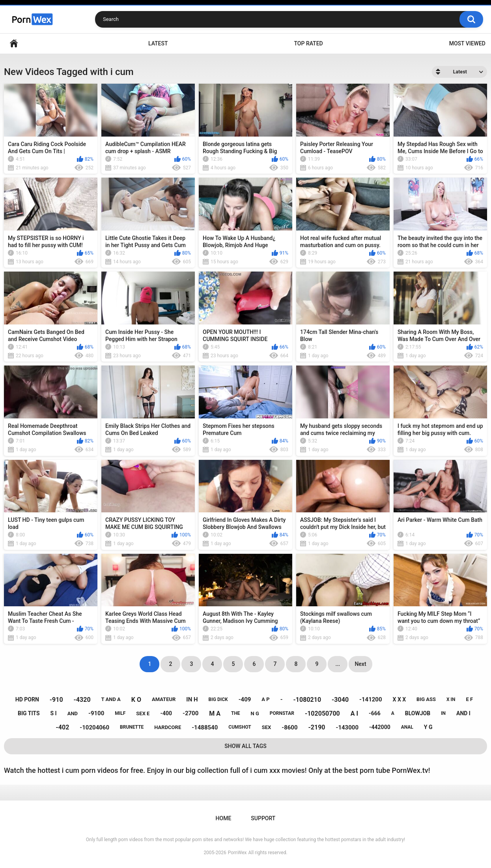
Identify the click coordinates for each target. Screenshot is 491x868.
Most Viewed (467, 43)
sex (267, 727)
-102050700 (322, 713)
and (73, 713)
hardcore (168, 727)
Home (14, 44)
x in (451, 699)
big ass (426, 699)
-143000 (347, 727)
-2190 (317, 727)
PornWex (237, 853)
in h (192, 699)
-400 (166, 713)
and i (463, 713)
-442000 (380, 727)
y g (428, 727)
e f (470, 699)
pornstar (282, 713)
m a (215, 713)
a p (265, 699)
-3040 (340, 700)
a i (354, 713)
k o (136, 700)
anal (407, 727)
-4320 (82, 700)
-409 (245, 699)
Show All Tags (245, 746)
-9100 (96, 713)
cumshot (240, 727)
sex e (143, 713)
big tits (29, 713)
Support (263, 818)
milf (120, 713)
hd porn (27, 699)
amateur (164, 699)
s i (54, 713)
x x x (400, 699)
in (443, 713)
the (236, 713)
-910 (56, 700)
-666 (375, 713)
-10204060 (94, 727)
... (338, 664)
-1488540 (205, 727)
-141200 (371, 699)
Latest (158, 43)
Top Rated (308, 43)
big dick (218, 699)
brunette (132, 727)
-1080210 (307, 700)
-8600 (289, 727)
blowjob (418, 713)
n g (255, 713)
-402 (63, 727)
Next (360, 664)
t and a (111, 699)
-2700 (190, 713)
